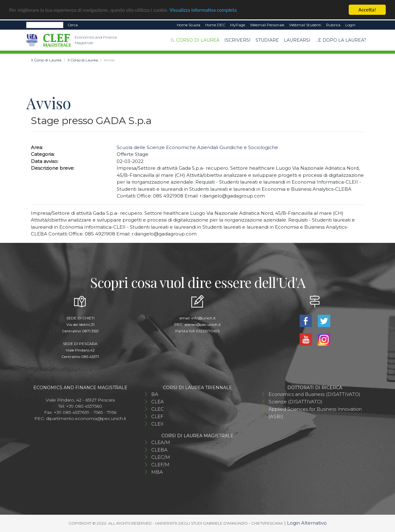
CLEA (158, 402)
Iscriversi (237, 40)
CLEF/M (160, 465)
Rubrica (333, 25)
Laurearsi (297, 40)
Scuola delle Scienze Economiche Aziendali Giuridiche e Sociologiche (197, 147)
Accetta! (367, 10)
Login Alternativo (307, 523)
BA (155, 394)
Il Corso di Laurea (195, 40)
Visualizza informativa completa (203, 10)
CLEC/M (161, 457)
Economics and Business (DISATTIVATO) (314, 394)
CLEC (158, 409)
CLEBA (159, 450)
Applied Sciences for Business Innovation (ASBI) (315, 413)
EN (363, 25)
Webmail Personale (267, 25)
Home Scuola (189, 25)
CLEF (157, 416)
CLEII (157, 424)
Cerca (73, 25)
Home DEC (215, 25)
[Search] (45, 25)
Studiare (267, 40)
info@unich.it (204, 318)
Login (350, 25)
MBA (157, 472)
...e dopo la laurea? (341, 40)
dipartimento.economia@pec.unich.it (86, 418)
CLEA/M (161, 442)
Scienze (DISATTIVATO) (295, 402)
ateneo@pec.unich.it (203, 324)
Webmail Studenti (305, 25)
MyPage (238, 25)
